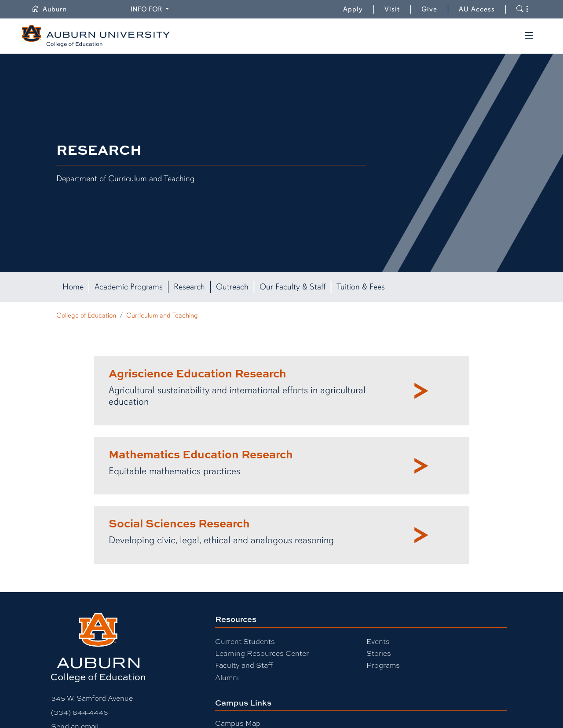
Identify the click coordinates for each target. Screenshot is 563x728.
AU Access (477, 9)
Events (378, 641)
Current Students (245, 641)
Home (73, 287)
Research (189, 287)
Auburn (49, 9)
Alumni (227, 677)
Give (435, 9)
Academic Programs (129, 287)
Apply (353, 9)
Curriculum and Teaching (162, 315)
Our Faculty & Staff (292, 287)
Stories (379, 653)
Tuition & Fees (361, 287)
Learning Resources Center (262, 653)
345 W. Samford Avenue (92, 698)
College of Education (86, 315)
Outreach (232, 287)
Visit (392, 9)
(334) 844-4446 (79, 712)
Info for (147, 9)
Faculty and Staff (244, 665)
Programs (383, 665)
